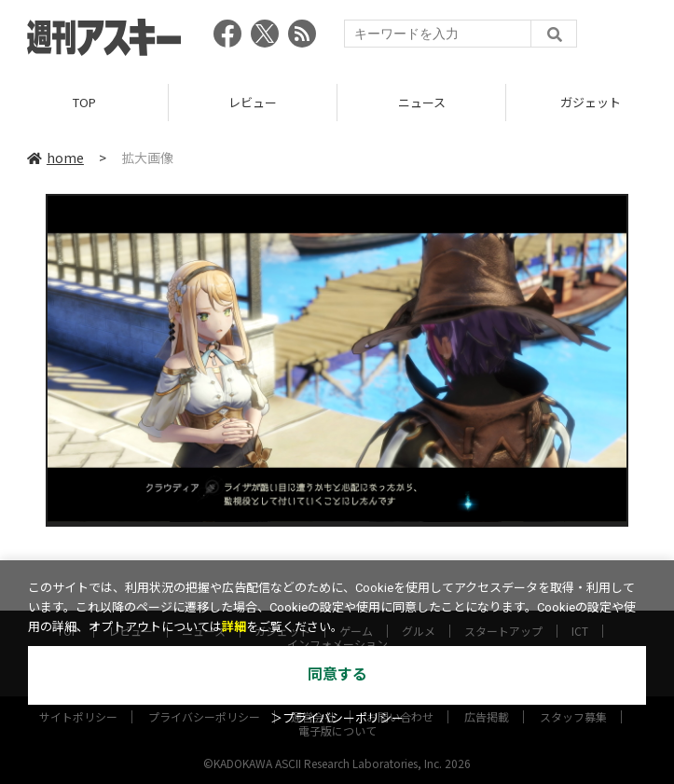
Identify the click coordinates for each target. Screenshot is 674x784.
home (55, 158)
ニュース (422, 102)
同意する (337, 674)
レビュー (253, 102)
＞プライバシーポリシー (337, 718)
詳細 (234, 627)
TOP (84, 102)
